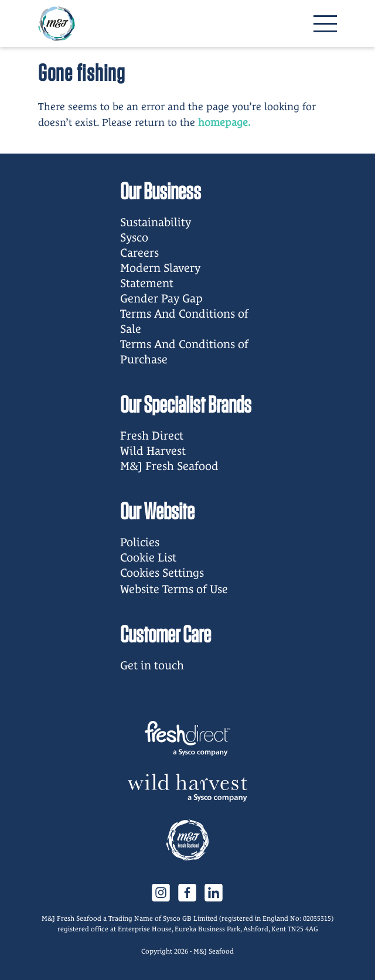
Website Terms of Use (174, 589)
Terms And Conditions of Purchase (184, 352)
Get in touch (152, 665)
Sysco (134, 237)
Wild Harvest (153, 451)
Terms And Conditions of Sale (184, 321)
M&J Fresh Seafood (169, 466)
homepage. (224, 122)
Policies (140, 542)
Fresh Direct (152, 435)
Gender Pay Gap (161, 298)
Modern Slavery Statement (160, 275)
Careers (139, 253)
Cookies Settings (162, 573)
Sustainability (156, 222)
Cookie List (148, 557)
